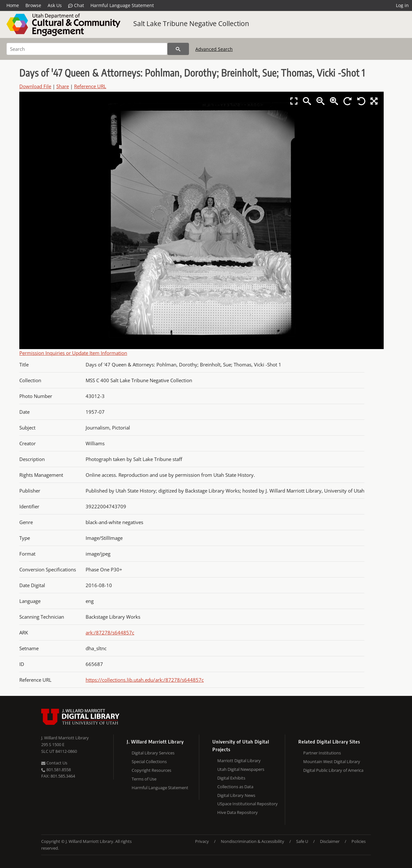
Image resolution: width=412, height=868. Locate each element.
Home (13, 5)
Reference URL (90, 86)
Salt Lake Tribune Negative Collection (191, 23)
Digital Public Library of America (333, 770)
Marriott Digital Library (239, 761)
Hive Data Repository (238, 812)
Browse (33, 5)
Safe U (302, 841)
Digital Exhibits (231, 778)
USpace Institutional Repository (248, 804)
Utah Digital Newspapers (241, 769)
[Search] (87, 49)
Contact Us (54, 763)
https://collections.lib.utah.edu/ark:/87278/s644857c (145, 680)
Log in (402, 5)
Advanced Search (214, 49)
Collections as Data (235, 787)
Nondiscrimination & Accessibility (253, 841)
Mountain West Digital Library (332, 762)
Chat (76, 5)
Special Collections (149, 762)
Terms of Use (144, 779)
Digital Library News (236, 795)
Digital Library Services (153, 753)
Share (63, 86)
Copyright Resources (151, 770)
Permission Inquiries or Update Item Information (73, 353)
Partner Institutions (322, 753)
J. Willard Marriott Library (65, 738)
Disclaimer (330, 841)
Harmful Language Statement (122, 5)
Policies (359, 841)
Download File (35, 86)
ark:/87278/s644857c (110, 633)
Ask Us (55, 5)
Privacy (202, 841)
